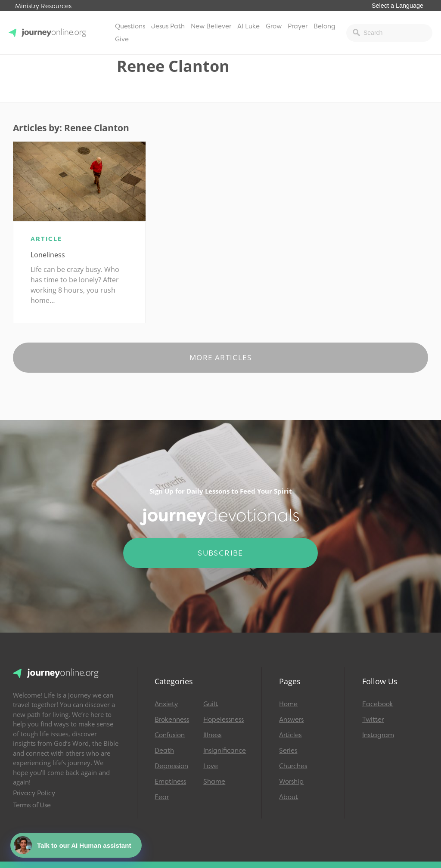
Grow (274, 26)
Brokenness (172, 720)
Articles (290, 735)
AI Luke (248, 26)
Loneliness (48, 255)
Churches (293, 766)
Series (288, 751)
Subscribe (220, 553)
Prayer (298, 26)
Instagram (378, 735)
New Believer (211, 26)
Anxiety (166, 704)
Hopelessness (224, 720)
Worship (291, 782)
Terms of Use (32, 805)
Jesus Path (168, 26)
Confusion (170, 735)
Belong (325, 26)
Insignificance (224, 751)
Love (211, 766)
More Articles (220, 357)
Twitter (373, 720)
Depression (171, 766)
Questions (130, 26)
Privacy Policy (34, 793)
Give (122, 39)
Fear (162, 797)
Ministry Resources (43, 6)
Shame (214, 782)
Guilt (211, 704)
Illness (212, 735)
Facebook (378, 704)
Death (164, 751)
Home (288, 704)
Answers (291, 720)
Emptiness (170, 782)
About (289, 797)
